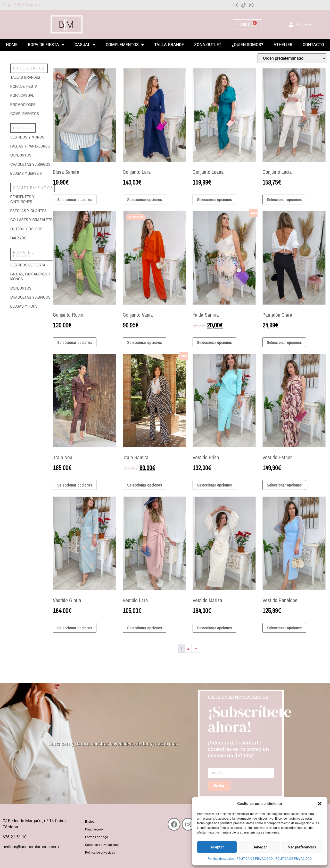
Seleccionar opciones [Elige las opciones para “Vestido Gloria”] (75, 628)
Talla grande (169, 45)
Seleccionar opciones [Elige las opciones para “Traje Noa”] (75, 485)
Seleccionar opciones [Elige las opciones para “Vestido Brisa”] (214, 485)
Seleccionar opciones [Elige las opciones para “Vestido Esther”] (284, 485)
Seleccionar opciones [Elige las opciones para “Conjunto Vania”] (145, 342)
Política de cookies (221, 859)
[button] (320, 804)
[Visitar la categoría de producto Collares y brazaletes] (32, 220)
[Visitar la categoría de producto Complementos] (32, 114)
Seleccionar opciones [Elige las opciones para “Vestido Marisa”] (214, 628)
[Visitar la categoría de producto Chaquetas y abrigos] (32, 164)
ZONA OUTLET (208, 45)
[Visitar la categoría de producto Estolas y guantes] (32, 211)
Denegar (260, 847)
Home (12, 45)
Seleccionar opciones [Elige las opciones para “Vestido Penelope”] (284, 628)
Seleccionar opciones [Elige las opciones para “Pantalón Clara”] (284, 342)
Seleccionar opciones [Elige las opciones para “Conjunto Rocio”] (75, 342)
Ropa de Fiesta (46, 45)
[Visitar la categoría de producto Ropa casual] (32, 95)
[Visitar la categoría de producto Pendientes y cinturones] (32, 199)
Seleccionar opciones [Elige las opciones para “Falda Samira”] (214, 342)
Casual (85, 45)
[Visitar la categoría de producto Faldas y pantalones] (32, 146)
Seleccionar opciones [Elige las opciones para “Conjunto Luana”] (214, 199)
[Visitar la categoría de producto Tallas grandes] (32, 77)
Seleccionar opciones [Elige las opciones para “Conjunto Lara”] (145, 199)
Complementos (125, 45)
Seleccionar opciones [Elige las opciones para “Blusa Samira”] (75, 199)
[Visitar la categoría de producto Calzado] (32, 238)
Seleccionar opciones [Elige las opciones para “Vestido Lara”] (145, 628)
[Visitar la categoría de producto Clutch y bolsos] (32, 229)
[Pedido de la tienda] (292, 58)
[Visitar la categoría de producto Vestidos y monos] (32, 137)
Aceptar (217, 847)
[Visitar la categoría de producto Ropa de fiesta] (32, 86)
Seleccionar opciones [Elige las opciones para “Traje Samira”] (145, 485)
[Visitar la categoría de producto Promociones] (32, 105)
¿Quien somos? (247, 45)
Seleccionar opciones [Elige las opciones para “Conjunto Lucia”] (284, 199)
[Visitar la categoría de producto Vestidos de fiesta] (32, 265)
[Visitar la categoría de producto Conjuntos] (32, 155)
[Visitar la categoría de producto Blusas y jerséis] (32, 173)
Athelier (283, 45)
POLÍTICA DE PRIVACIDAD (255, 859)
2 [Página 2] (188, 648)
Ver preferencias (302, 847)
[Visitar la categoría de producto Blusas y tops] (32, 306)
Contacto (313, 45)
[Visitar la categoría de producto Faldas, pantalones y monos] (32, 276)
